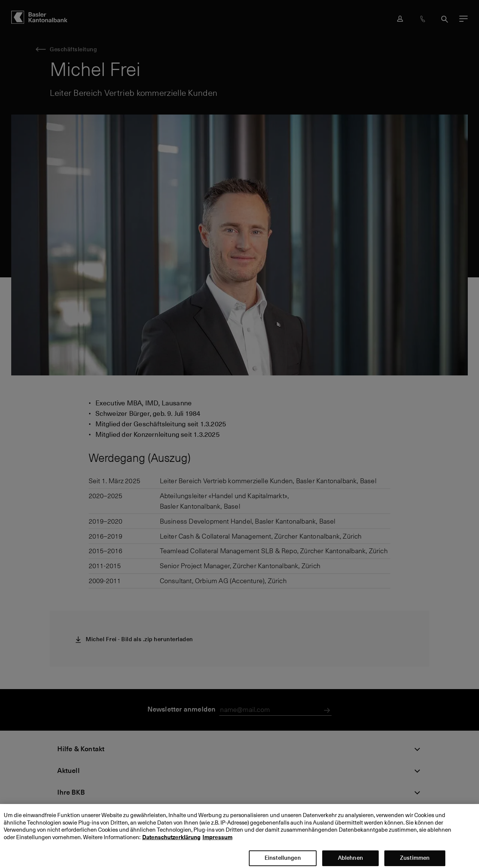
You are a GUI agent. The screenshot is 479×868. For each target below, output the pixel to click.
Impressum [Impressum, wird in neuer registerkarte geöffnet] (217, 844)
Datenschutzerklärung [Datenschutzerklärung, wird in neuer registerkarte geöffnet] (171, 844)
